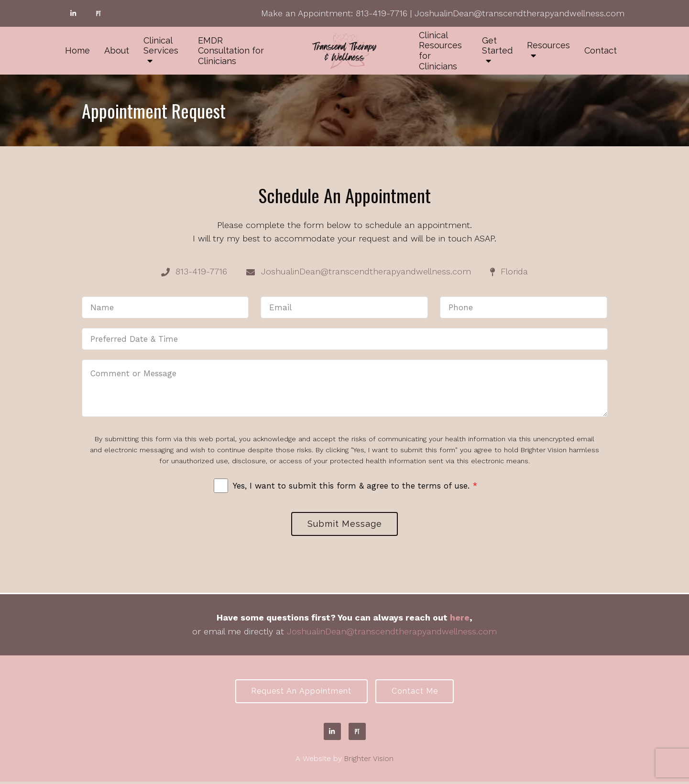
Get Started (497, 46)
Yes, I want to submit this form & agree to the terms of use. (355, 486)
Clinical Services (161, 46)
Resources (548, 45)
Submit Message (345, 524)
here (460, 618)
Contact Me (416, 693)
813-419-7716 (382, 13)
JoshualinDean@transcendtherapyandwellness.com (519, 13)
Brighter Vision (369, 761)
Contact (601, 50)
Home (77, 50)
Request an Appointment (300, 693)
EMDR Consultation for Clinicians (231, 51)
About (117, 50)
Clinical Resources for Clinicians (440, 51)
